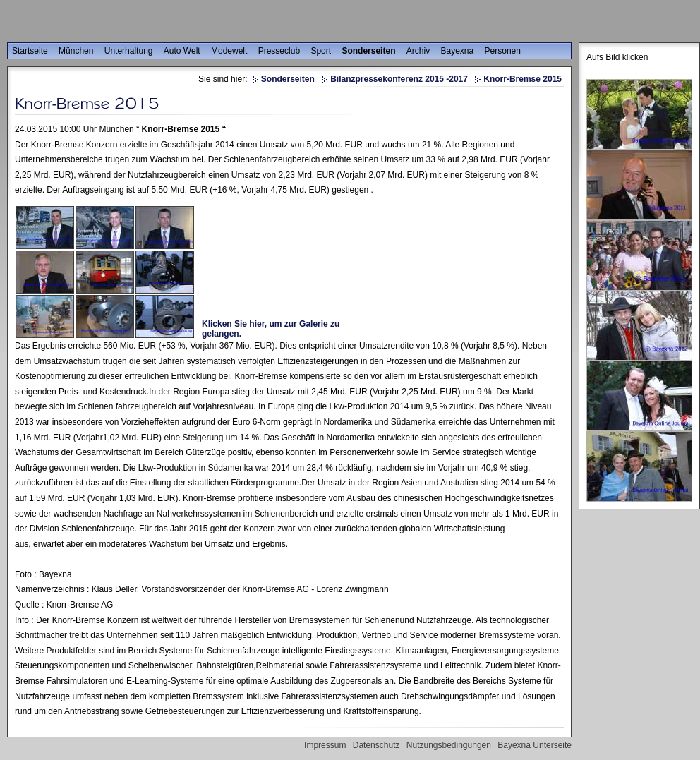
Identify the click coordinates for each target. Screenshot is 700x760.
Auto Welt (182, 51)
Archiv (418, 51)
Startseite (30, 51)
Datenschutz (376, 745)
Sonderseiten (368, 51)
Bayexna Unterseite (535, 745)
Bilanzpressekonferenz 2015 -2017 (399, 79)
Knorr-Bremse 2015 (523, 79)
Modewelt (229, 51)
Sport (321, 51)
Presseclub (279, 51)
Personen (503, 51)
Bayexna (458, 51)
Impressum (325, 745)
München (76, 51)
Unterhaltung (129, 51)
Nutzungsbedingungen (449, 745)
